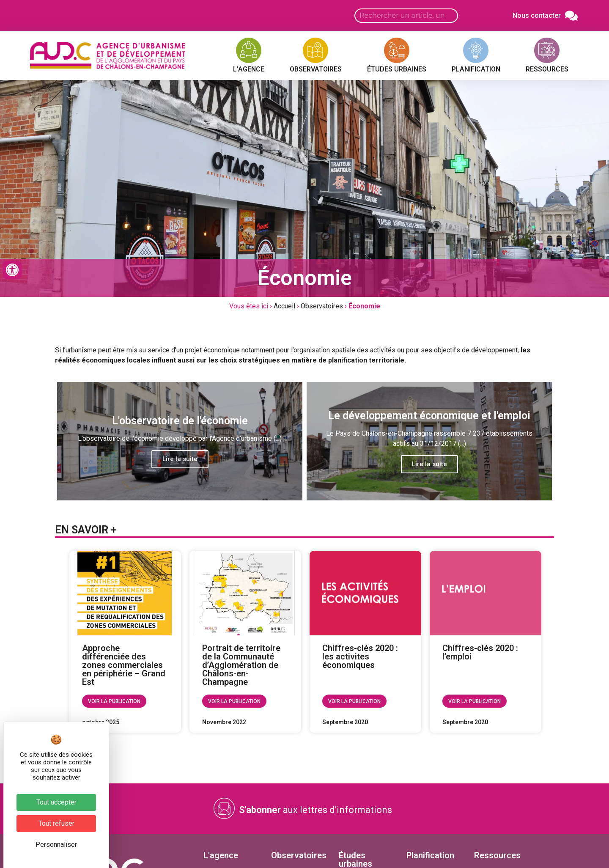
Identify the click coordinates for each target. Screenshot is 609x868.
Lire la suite (180, 459)
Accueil (284, 306)
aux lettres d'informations (315, 810)
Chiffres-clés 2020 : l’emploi (480, 652)
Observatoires (322, 306)
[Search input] (406, 16)
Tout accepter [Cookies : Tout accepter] (56, 802)
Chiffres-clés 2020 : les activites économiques (360, 656)
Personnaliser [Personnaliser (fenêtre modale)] (56, 845)
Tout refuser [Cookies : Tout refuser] (56, 823)
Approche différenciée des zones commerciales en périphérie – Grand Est (124, 665)
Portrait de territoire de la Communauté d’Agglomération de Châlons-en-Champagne (241, 665)
